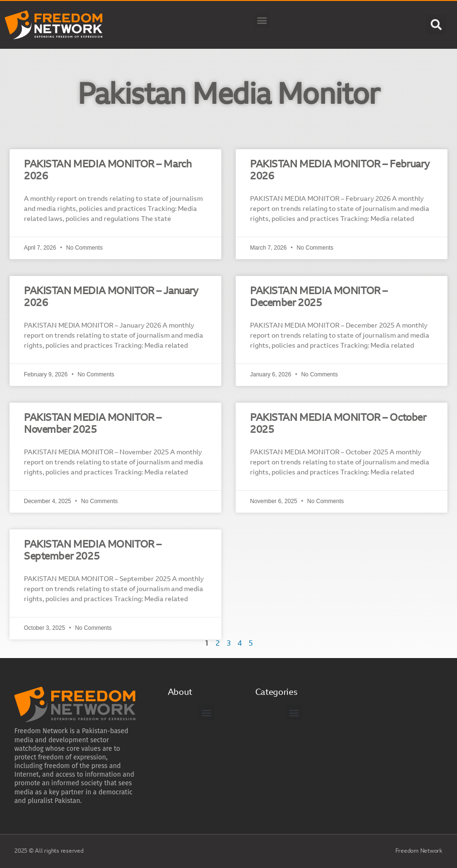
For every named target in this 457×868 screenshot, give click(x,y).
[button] (262, 20)
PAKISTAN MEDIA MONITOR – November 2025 (93, 424)
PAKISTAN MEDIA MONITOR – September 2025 (93, 551)
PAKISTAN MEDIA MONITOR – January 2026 (111, 297)
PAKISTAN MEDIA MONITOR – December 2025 (319, 297)
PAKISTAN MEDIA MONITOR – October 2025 (338, 424)
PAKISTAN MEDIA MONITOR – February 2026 (340, 171)
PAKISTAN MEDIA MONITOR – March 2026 (108, 171)
